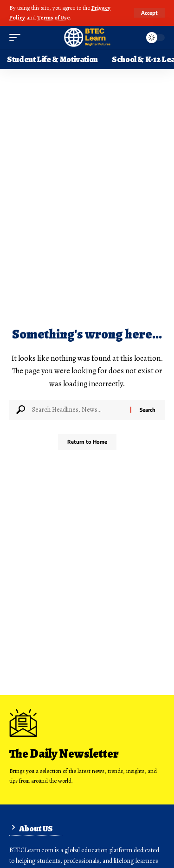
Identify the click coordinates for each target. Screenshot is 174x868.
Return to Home (87, 442)
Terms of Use (54, 17)
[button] (149, 13)
